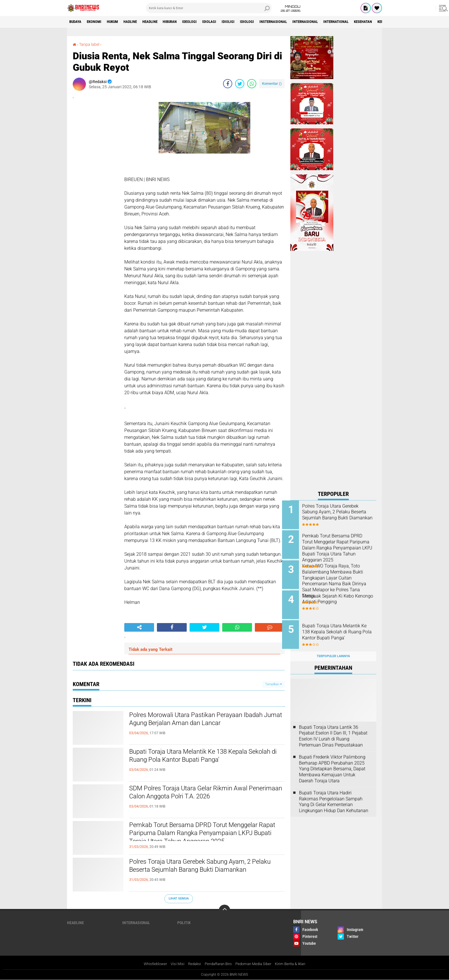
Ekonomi (98, 22)
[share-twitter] (240, 84)
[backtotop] (224, 910)
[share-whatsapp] (252, 84)
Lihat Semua (179, 899)
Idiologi (269, 22)
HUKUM (118, 22)
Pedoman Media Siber (256, 964)
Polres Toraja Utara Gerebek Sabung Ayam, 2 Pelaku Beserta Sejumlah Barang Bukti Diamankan (201, 872)
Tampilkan (273, 684)
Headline (161, 22)
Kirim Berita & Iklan (295, 964)
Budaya (76, 22)
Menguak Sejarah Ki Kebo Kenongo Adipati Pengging (337, 596)
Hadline (139, 22)
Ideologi (206, 22)
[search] (209, 8)
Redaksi (191, 964)
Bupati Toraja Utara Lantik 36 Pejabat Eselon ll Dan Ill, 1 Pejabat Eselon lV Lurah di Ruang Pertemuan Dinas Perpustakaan (333, 729)
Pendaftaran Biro (217, 964)
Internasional (333, 22)
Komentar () (272, 84)
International (367, 22)
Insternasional (298, 22)
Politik (184, 923)
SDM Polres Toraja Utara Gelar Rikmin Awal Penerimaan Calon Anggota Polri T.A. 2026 (199, 794)
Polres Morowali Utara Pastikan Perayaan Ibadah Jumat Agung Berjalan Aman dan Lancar (206, 720)
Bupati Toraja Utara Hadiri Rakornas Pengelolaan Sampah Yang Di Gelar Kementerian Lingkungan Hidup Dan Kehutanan (334, 795)
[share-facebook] (228, 84)
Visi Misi (173, 964)
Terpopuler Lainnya (333, 650)
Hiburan (184, 22)
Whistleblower (150, 964)
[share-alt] (139, 627)
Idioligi (248, 22)
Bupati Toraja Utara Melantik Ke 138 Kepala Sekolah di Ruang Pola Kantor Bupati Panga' (200, 757)
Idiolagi (228, 22)
